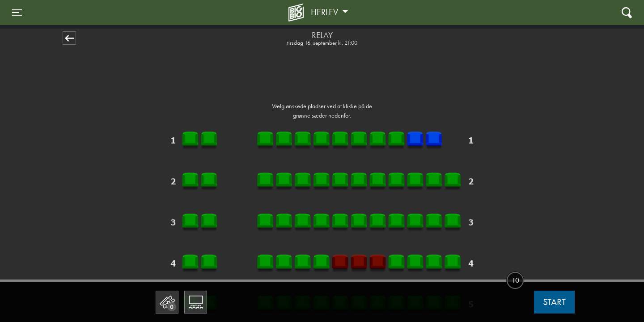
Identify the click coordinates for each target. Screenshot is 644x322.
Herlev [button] (326, 12)
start (554, 302)
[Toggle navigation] (17, 13)
